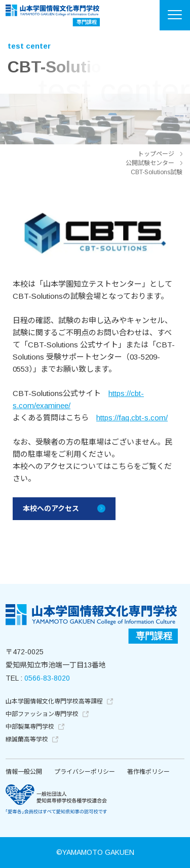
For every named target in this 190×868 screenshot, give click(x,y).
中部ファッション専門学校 (47, 714)
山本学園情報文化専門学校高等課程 (59, 701)
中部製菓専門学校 (35, 727)
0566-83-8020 (47, 678)
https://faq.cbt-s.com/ (132, 418)
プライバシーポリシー (85, 772)
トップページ (156, 154)
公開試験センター (150, 163)
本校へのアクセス (51, 508)
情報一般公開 (24, 772)
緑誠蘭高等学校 (32, 739)
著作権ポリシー (148, 772)
